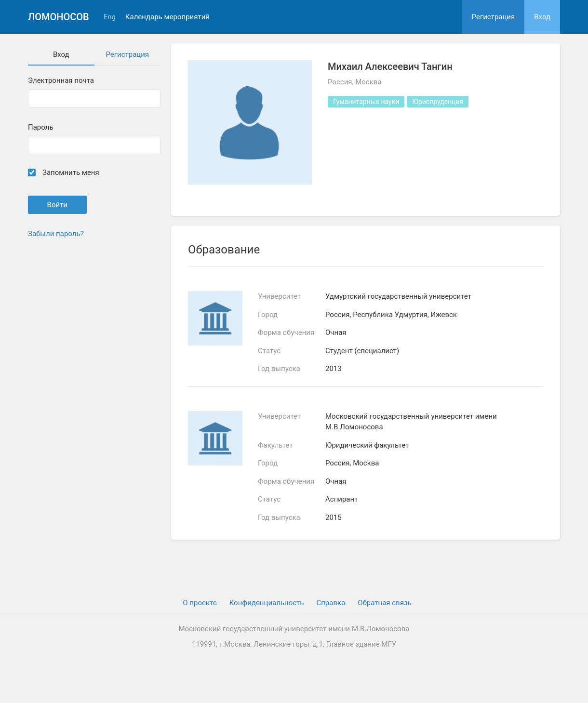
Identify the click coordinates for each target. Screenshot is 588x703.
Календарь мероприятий (167, 17)
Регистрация (494, 17)
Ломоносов (59, 17)
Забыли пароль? (56, 234)
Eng (110, 17)
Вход (542, 17)
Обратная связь (384, 603)
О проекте (200, 603)
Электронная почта (61, 81)
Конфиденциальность (267, 603)
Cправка (331, 603)
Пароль (41, 127)
